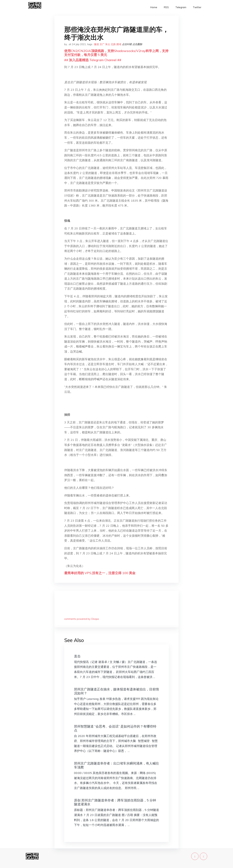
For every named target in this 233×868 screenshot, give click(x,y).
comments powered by (82, 619)
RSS (166, 7)
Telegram (181, 7)
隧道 (97, 44)
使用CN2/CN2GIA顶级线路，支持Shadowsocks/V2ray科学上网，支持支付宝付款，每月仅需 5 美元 (116, 53)
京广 (102, 44)
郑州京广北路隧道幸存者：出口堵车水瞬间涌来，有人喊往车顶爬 (116, 765)
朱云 (108, 44)
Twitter (197, 7)
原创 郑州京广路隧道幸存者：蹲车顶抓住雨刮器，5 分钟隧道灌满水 (115, 802)
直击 (77, 656)
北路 (113, 44)
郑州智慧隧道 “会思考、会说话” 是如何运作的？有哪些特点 (115, 728)
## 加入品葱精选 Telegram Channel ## (93, 60)
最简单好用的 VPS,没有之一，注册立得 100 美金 (100, 573)
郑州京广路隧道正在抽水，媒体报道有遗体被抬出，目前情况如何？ (116, 691)
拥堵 (119, 44)
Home (154, 7)
